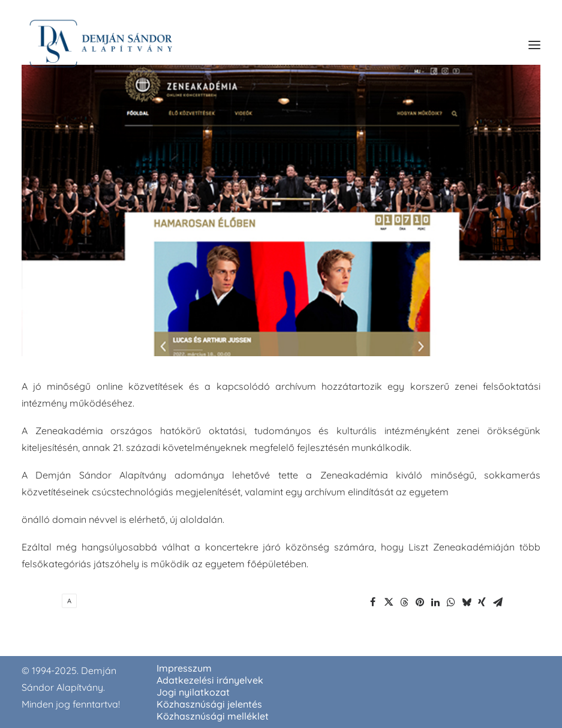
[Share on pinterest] (420, 602)
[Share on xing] (482, 602)
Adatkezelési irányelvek (210, 680)
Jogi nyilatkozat (193, 692)
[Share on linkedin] (435, 602)
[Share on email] (498, 602)
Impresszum (184, 668)
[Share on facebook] (373, 602)
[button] (534, 45)
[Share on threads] (404, 602)
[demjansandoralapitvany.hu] (100, 45)
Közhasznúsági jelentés (209, 704)
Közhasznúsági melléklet (213, 716)
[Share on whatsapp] (451, 602)
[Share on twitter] (389, 602)
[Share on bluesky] (467, 602)
